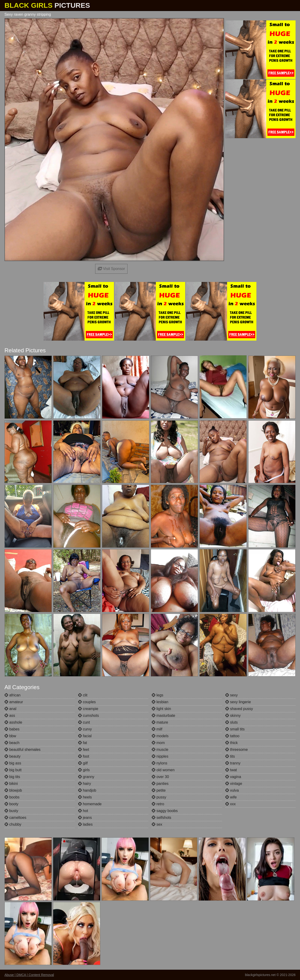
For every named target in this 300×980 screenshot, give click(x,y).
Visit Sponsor (111, 269)
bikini (11, 784)
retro (158, 804)
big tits (12, 777)
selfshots (161, 818)
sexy (231, 695)
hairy (84, 784)
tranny (233, 763)
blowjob (13, 790)
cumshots (88, 716)
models (160, 736)
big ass (13, 763)
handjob (87, 790)
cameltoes (15, 818)
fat (82, 743)
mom (158, 743)
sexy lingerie (238, 702)
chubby (13, 824)
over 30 (160, 777)
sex (157, 824)
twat (231, 770)
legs (157, 695)
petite (159, 790)
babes (12, 729)
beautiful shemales (22, 750)
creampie (88, 709)
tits (230, 756)
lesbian (160, 702)
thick (231, 743)
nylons (159, 763)
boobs (12, 797)
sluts (231, 722)
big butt (13, 770)
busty (11, 811)
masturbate (163, 716)
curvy (85, 729)
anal (10, 709)
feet (84, 750)
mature (160, 722)
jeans (85, 818)
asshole (13, 722)
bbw (10, 736)
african (12, 695)
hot (83, 811)
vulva (232, 790)
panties (160, 784)
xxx (230, 804)
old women (163, 770)
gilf (83, 763)
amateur (14, 702)
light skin (161, 709)
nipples (160, 756)
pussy (159, 797)
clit (83, 695)
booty (11, 804)
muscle (160, 750)
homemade (90, 804)
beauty (12, 756)
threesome (236, 750)
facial (85, 736)
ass (10, 716)
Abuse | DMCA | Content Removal (29, 975)
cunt (84, 722)
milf (157, 729)
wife (231, 797)
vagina (233, 777)
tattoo (232, 736)
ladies (85, 824)
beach (12, 743)
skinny (233, 716)
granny (86, 777)
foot (84, 756)
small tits (235, 729)
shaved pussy (239, 709)
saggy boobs (165, 811)
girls (84, 770)
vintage (234, 784)
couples (87, 702)
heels (85, 797)
